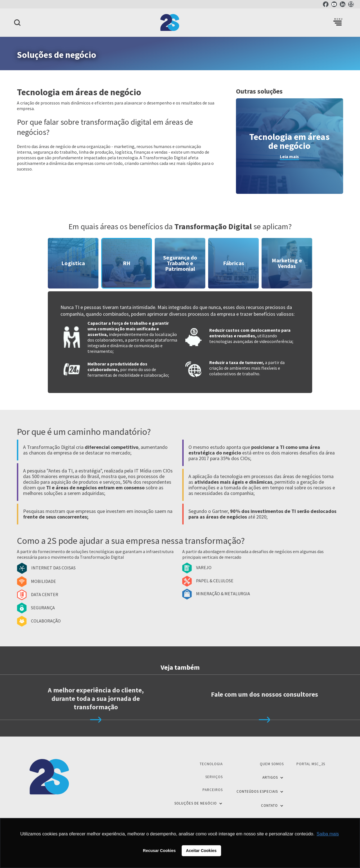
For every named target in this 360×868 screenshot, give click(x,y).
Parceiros (213, 790)
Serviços (214, 777)
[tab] (73, 263)
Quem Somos (272, 764)
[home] (180, 22)
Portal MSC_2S (311, 764)
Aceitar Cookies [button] (201, 851)
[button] (337, 22)
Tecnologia (211, 764)
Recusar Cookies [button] (159, 851)
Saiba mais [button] (328, 834)
